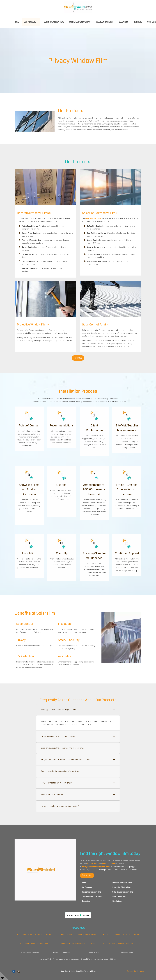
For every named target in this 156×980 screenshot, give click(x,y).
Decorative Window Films (34, 213)
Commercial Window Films (80, 22)
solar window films (93, 218)
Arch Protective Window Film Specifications (78, 934)
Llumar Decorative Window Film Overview (34, 944)
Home (17, 22)
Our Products (30, 22)
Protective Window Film (33, 325)
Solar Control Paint (104, 22)
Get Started (87, 875)
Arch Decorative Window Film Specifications (35, 934)
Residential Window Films (53, 22)
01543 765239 (93, 864)
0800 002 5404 (109, 864)
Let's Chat (78, 358)
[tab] (78, 710)
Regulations (123, 22)
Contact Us (131, 971)
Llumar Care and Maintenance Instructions (78, 944)
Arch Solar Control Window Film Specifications (121, 934)
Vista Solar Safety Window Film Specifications (122, 944)
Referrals (138, 22)
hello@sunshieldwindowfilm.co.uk (96, 867)
